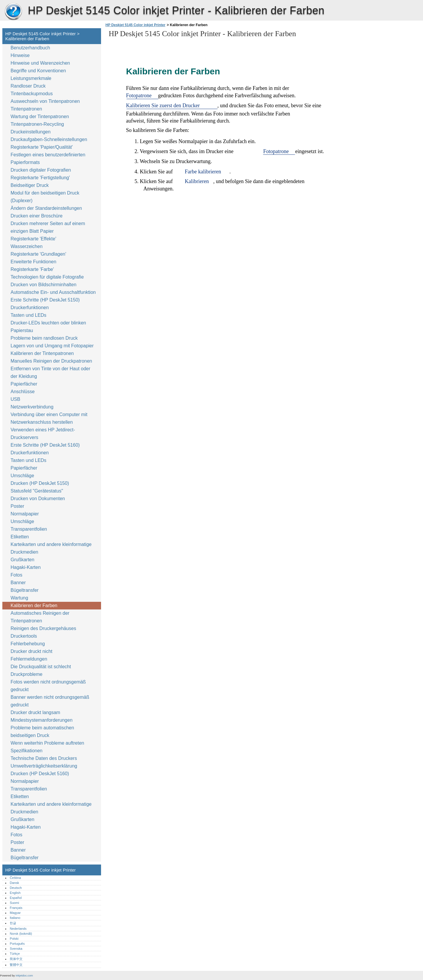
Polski (14, 939)
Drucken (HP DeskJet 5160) (40, 774)
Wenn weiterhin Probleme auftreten (47, 743)
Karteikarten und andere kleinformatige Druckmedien (51, 548)
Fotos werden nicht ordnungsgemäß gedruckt (48, 686)
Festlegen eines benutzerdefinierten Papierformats (48, 159)
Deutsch (16, 888)
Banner (18, 583)
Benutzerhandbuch (30, 48)
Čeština (15, 878)
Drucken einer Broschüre (37, 216)
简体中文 (16, 959)
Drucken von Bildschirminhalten (43, 285)
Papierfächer (24, 384)
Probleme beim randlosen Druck (44, 338)
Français (16, 908)
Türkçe (15, 954)
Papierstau (22, 330)
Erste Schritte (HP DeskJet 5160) (45, 445)
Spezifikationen (27, 751)
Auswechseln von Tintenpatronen (45, 101)
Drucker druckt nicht (31, 651)
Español (16, 898)
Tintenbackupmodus (32, 94)
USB (15, 399)
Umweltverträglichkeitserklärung (44, 766)
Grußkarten (22, 560)
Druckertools (24, 636)
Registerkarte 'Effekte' (33, 239)
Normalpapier (25, 514)
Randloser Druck (28, 86)
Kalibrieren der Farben (34, 605)
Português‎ (17, 944)
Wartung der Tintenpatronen (40, 117)
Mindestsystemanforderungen (42, 720)
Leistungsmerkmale (31, 78)
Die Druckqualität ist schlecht (41, 667)
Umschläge (22, 476)
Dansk (14, 883)
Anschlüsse (23, 392)
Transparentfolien (29, 529)
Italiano (15, 918)
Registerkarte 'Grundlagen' (38, 254)
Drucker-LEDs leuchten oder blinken (48, 323)
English (15, 893)
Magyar (15, 913)
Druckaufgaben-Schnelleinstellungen (49, 139)
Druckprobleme (26, 674)
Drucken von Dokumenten (38, 499)
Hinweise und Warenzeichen (40, 63)
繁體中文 (16, 965)
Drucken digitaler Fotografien (41, 170)
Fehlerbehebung (28, 644)
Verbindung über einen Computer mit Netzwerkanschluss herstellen (49, 418)
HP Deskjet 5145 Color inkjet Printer (13, 12)
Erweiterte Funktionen (33, 262)
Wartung (19, 598)
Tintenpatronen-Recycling (37, 124)
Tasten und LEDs (28, 315)
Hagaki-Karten (26, 567)
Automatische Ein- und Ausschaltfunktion (53, 292)
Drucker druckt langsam (35, 712)
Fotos (16, 575)
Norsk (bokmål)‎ (21, 934)
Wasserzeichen (27, 246)
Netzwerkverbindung (32, 407)
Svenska (16, 949)
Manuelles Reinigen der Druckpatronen (51, 361)
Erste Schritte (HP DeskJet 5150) (45, 300)
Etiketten (20, 537)
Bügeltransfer (25, 590)
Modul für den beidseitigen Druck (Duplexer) (45, 197)
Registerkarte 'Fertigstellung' (40, 178)
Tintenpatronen (26, 109)
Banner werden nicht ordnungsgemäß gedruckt (50, 701)
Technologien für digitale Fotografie (47, 277)
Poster (17, 506)
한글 (13, 923)
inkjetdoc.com (24, 975)
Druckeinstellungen (31, 132)
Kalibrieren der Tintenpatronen (42, 353)
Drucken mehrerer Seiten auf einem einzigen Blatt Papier (48, 227)
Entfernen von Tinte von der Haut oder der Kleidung (50, 372)
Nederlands (18, 929)
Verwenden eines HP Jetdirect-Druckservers (43, 434)
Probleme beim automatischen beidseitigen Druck (42, 732)
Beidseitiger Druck (30, 185)
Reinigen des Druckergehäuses (43, 628)
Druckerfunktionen (30, 308)
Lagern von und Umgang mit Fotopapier (52, 346)
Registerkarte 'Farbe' (32, 269)
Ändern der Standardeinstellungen (46, 208)
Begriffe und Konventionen (38, 71)
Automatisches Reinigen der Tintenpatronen (40, 617)
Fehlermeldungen (29, 659)
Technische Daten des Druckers (44, 758)
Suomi (14, 903)
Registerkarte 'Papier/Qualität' (42, 147)
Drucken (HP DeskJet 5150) (40, 483)
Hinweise (20, 55)
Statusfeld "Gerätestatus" (37, 491)
